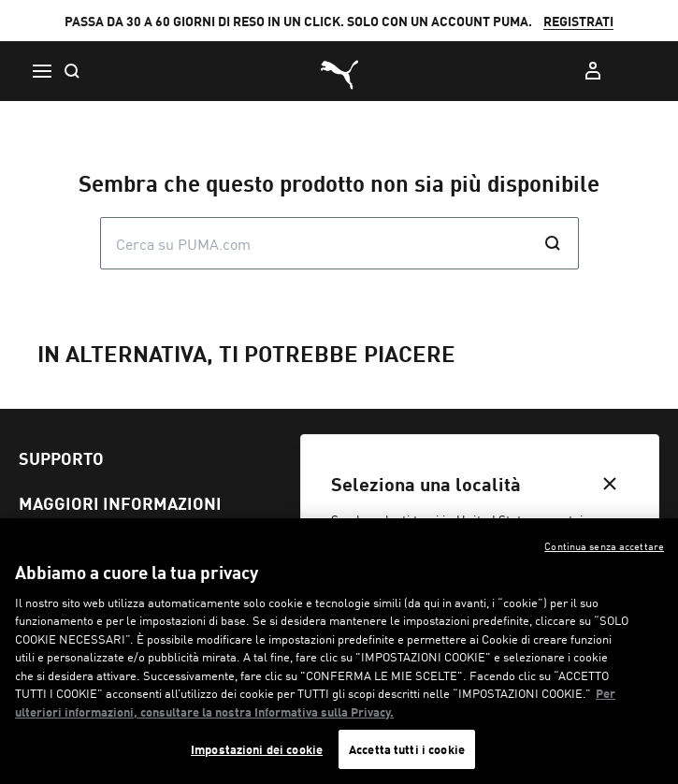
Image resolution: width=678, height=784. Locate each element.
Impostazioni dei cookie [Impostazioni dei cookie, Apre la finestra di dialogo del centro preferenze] (257, 749)
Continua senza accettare (604, 545)
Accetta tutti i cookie (407, 749)
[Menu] (41, 71)
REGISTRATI (578, 21)
